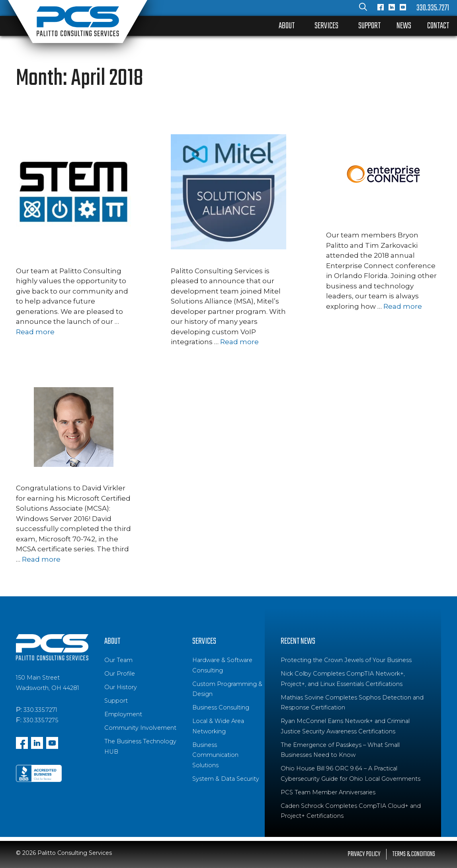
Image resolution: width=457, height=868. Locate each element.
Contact (438, 26)
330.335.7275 (41, 720)
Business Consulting (221, 707)
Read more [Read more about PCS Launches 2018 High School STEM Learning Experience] (35, 332)
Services (326, 26)
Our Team (118, 660)
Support (369, 26)
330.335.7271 (433, 8)
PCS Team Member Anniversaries (328, 792)
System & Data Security (226, 779)
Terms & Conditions (414, 854)
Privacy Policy (364, 854)
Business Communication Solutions (215, 755)
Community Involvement (140, 728)
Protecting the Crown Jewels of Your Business (346, 660)
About (287, 26)
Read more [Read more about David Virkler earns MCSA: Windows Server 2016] (41, 559)
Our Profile (120, 674)
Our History (121, 687)
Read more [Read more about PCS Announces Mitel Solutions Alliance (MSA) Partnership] (239, 342)
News (404, 26)
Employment (123, 714)
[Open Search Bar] (363, 8)
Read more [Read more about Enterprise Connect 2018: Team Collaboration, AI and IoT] (403, 306)
